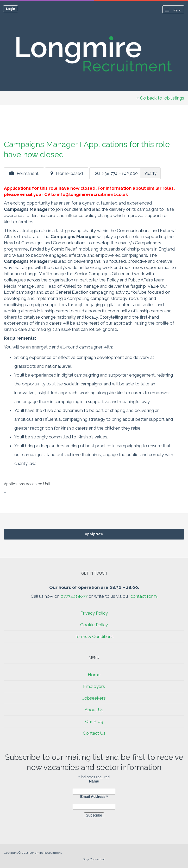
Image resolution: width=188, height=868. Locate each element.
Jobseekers (94, 698)
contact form (144, 596)
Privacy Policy (94, 613)
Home (94, 675)
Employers (94, 686)
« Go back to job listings (160, 98)
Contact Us (94, 733)
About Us (94, 710)
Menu (173, 10)
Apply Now (94, 534)
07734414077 (74, 596)
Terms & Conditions (94, 636)
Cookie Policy (94, 625)
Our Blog (94, 721)
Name (94, 781)
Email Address (94, 797)
